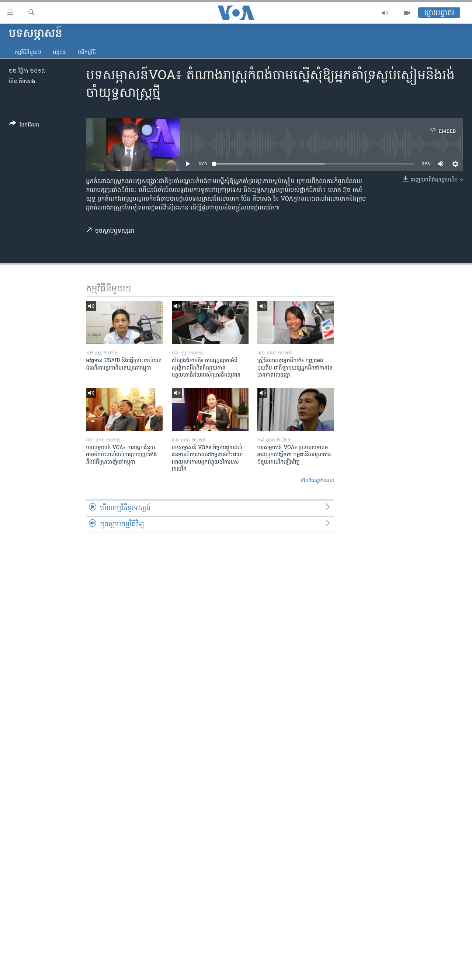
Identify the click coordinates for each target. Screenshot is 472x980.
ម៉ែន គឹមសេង (22, 82)
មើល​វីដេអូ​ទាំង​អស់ (317, 481)
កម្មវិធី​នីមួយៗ (28, 53)
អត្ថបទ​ (59, 53)
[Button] (24, 126)
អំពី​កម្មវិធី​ (87, 53)
